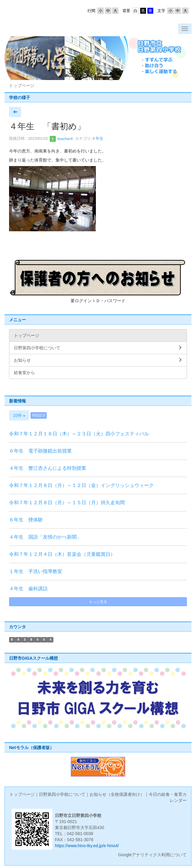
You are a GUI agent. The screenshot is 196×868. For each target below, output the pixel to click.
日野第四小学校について (62, 794)
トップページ (22, 794)
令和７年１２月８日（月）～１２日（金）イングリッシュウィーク (81, 485)
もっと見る (98, 602)
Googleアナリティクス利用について (152, 855)
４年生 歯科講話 (28, 589)
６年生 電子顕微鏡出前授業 (40, 451)
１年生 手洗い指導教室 (36, 571)
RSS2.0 (38, 415)
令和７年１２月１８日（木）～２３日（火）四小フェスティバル (79, 434)
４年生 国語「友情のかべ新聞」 (45, 537)
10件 (19, 415)
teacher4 (61, 139)
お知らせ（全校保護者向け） (117, 794)
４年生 (98, 139)
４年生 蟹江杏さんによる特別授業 (48, 468)
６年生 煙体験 (26, 520)
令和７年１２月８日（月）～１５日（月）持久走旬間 (67, 503)
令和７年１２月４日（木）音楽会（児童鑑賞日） (62, 554)
